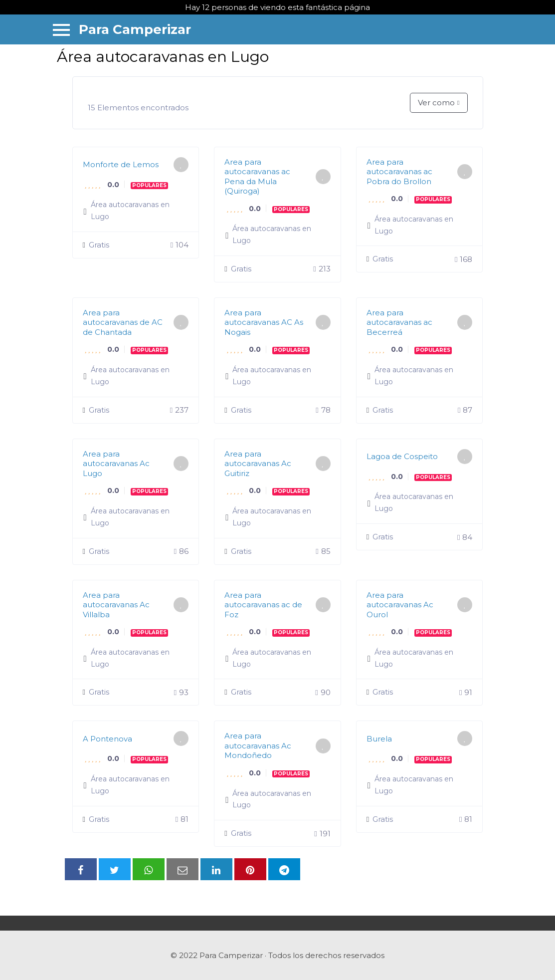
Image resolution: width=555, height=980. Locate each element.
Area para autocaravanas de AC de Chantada (123, 322)
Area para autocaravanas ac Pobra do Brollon (399, 172)
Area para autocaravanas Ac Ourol (400, 605)
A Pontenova (107, 739)
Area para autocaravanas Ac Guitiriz (258, 464)
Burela (379, 739)
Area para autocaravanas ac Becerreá (399, 322)
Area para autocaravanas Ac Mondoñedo (258, 745)
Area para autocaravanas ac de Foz (263, 605)
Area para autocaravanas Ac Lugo (116, 464)
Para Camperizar (135, 29)
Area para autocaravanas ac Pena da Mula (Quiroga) (257, 177)
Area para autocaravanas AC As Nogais (264, 322)
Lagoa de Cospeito (402, 456)
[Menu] (61, 29)
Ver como (436, 103)
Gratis (96, 245)
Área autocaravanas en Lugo (130, 211)
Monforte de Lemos (121, 164)
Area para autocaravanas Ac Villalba (116, 605)
